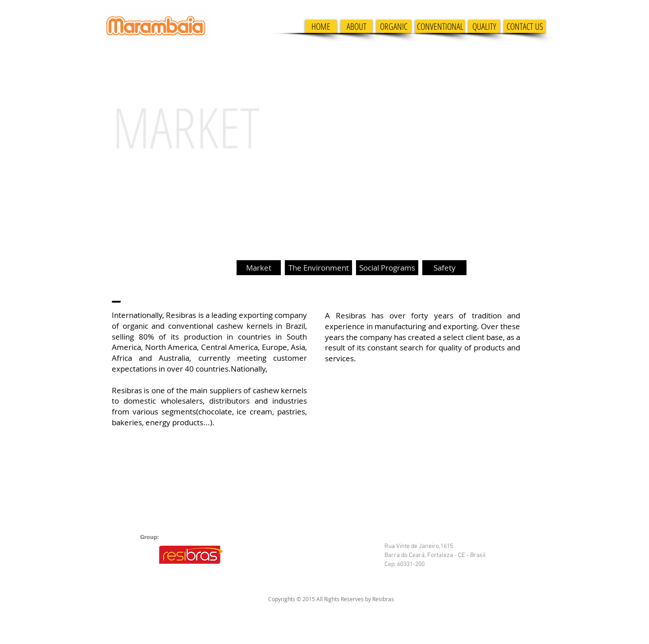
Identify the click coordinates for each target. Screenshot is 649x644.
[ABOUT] (356, 26)
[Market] (259, 268)
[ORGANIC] (394, 26)
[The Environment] (318, 268)
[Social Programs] (387, 268)
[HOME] (321, 26)
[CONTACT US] (525, 26)
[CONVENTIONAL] (440, 26)
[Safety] (444, 268)
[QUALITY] (484, 26)
